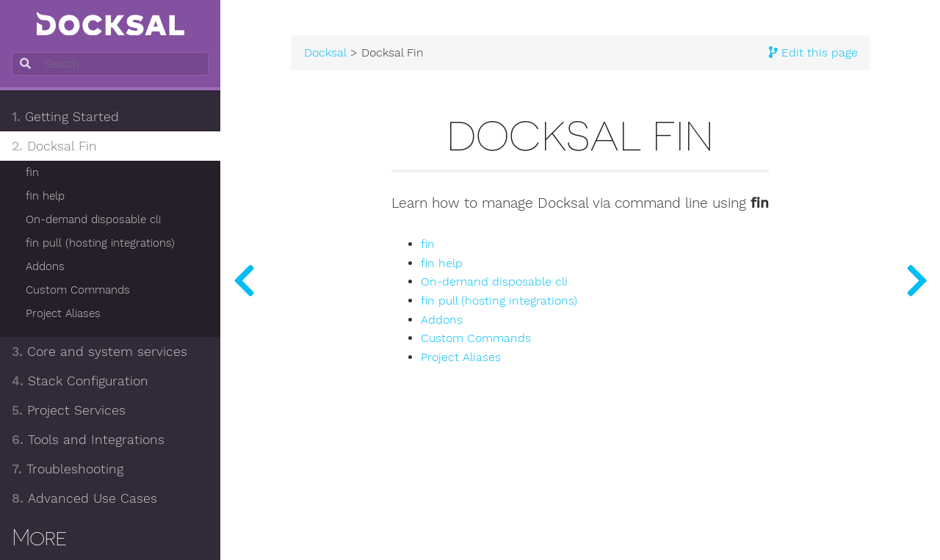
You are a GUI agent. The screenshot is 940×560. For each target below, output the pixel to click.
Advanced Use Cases (84, 498)
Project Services (69, 410)
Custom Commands (78, 290)
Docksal (325, 53)
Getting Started (65, 117)
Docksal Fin (54, 146)
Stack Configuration (80, 381)
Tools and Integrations (88, 440)
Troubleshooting (68, 469)
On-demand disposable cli (93, 219)
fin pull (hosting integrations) (100, 243)
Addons (45, 266)
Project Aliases (63, 313)
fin (32, 172)
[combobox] (108, 64)
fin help (45, 196)
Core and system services (100, 352)
